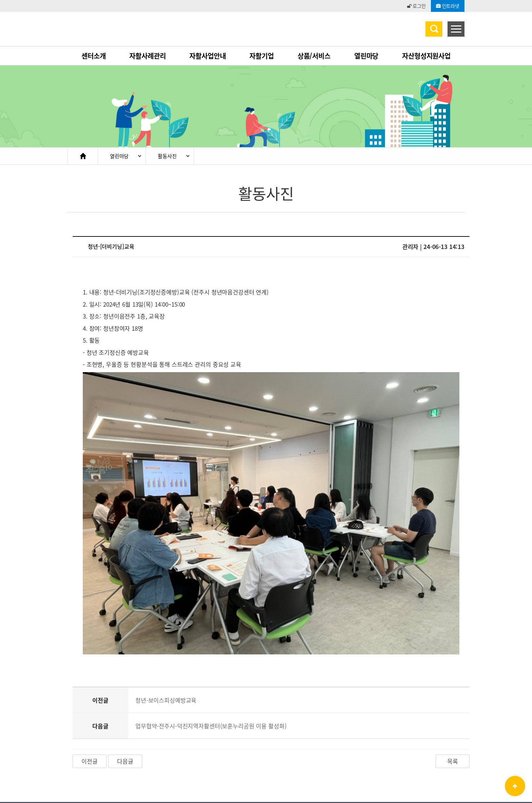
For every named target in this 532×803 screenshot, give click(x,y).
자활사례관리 (147, 56)
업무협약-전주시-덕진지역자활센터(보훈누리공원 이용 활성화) (211, 673)
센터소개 (93, 56)
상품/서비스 (314, 56)
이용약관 (77, 756)
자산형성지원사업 (426, 56)
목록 (453, 708)
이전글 (90, 708)
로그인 (416, 6)
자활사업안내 (207, 56)
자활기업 (261, 56)
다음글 (125, 708)
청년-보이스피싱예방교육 (166, 647)
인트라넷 (448, 6)
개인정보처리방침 (117, 756)
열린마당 (366, 56)
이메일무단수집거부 (170, 756)
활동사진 (167, 156)
